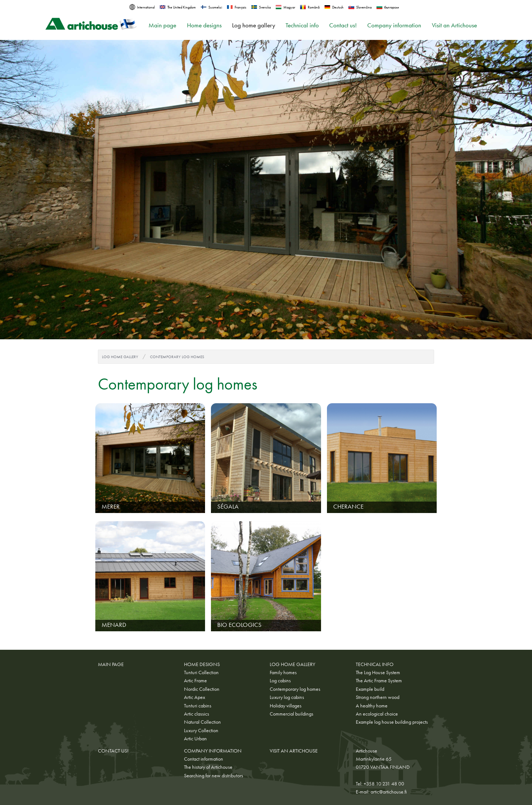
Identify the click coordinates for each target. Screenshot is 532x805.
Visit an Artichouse (454, 25)
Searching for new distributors (214, 775)
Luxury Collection (201, 730)
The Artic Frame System (379, 680)
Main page (162, 25)
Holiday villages (286, 706)
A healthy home (372, 706)
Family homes (283, 672)
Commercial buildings (291, 714)
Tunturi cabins (198, 706)
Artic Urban (195, 738)
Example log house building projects (392, 722)
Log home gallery (254, 25)
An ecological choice (377, 714)
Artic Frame (195, 680)
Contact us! (343, 25)
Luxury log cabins (287, 697)
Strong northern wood (378, 697)
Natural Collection (202, 722)
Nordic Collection (202, 689)
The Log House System (378, 672)
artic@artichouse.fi (389, 792)
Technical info (302, 25)
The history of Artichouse (208, 767)
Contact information (204, 759)
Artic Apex (195, 697)
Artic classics (197, 714)
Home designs (204, 25)
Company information (394, 25)
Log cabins (280, 680)
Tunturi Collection (201, 672)
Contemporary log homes (177, 357)
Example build (370, 689)
